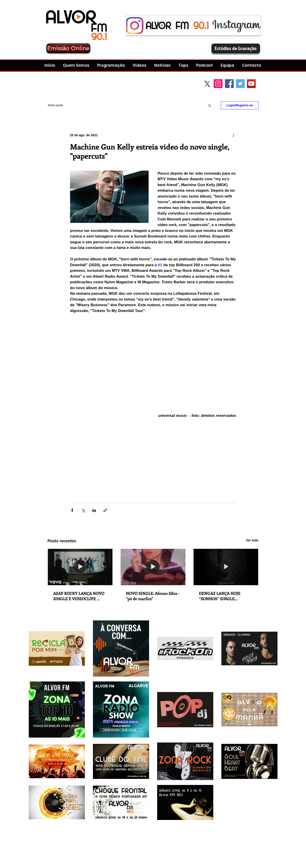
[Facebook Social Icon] (229, 84)
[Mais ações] (233, 135)
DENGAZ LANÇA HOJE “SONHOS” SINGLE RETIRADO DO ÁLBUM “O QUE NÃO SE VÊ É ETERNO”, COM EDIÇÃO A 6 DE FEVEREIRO (225, 596)
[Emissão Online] (68, 48)
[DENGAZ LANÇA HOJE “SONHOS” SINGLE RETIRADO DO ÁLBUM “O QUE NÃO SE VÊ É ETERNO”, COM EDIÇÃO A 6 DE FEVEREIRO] (226, 567)
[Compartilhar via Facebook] (72, 510)
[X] (207, 84)
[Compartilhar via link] (105, 510)
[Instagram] (218, 84)
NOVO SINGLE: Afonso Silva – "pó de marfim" (153, 596)
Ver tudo (252, 540)
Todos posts (55, 105)
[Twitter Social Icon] (240, 84)
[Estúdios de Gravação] (236, 48)
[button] (205, 65)
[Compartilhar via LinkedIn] (94, 510)
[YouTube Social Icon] (251, 84)
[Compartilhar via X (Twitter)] (83, 510)
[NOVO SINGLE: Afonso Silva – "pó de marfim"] (153, 567)
